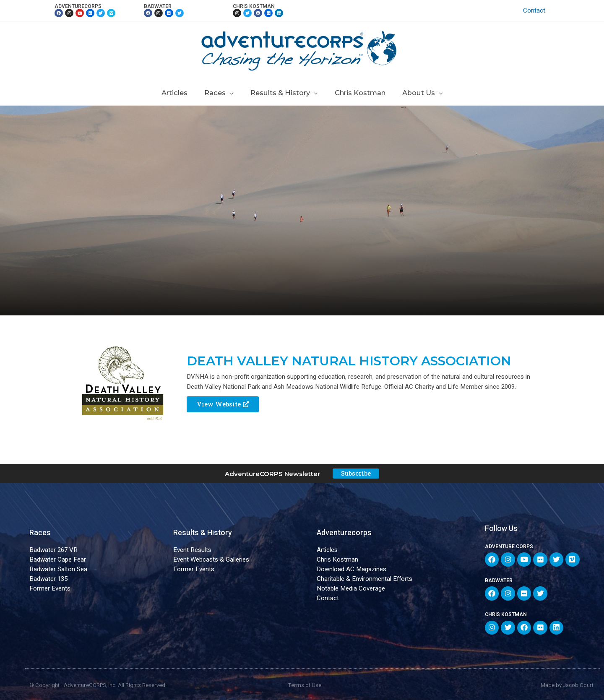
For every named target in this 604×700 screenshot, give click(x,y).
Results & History (203, 533)
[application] (233, 93)
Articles (327, 550)
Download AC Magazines (351, 570)
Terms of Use (305, 681)
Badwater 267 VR (53, 550)
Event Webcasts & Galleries (211, 560)
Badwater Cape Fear (58, 560)
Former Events (50, 589)
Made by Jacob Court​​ (567, 681)
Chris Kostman (337, 560)
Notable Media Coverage (351, 589)
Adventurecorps (344, 533)
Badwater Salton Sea (58, 570)
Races (40, 533)
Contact (536, 10)
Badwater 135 (48, 579)
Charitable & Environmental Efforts (364, 579)
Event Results (192, 550)
